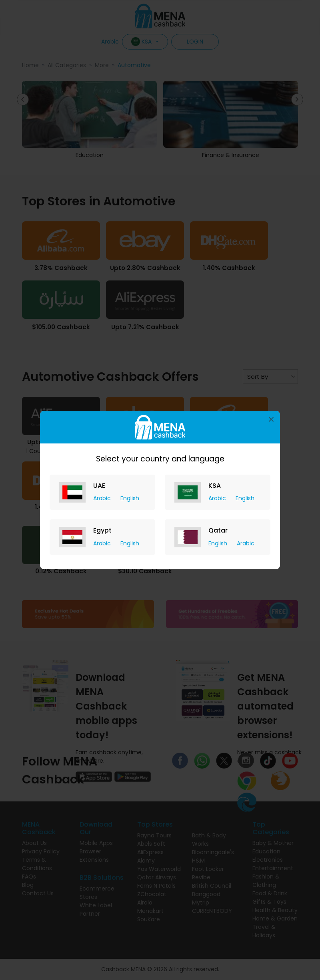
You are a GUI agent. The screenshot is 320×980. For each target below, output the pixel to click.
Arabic (103, 498)
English (130, 498)
